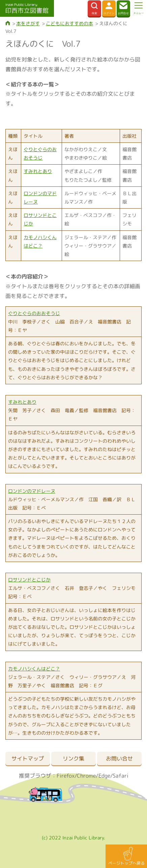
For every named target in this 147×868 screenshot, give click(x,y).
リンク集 (73, 758)
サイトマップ (28, 758)
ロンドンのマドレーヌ (32, 491)
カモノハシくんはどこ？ (34, 669)
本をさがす (28, 23)
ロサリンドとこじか (29, 580)
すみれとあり (38, 171)
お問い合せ (119, 758)
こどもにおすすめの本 (69, 23)
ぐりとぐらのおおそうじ (34, 313)
